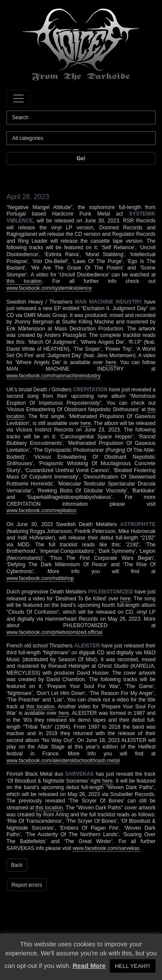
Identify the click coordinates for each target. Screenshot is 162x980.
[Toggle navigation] (19, 98)
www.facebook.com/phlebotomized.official (54, 632)
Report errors (27, 885)
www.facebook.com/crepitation (41, 511)
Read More (89, 966)
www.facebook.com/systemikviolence (49, 288)
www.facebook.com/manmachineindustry (53, 376)
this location (24, 281)
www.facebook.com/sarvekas (106, 848)
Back (17, 865)
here (111, 362)
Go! (81, 159)
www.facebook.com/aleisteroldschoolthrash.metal (63, 761)
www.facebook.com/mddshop (40, 578)
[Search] (81, 117)
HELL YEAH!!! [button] (133, 966)
